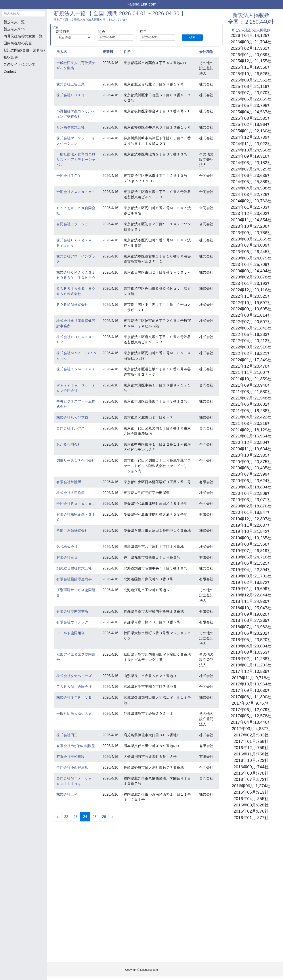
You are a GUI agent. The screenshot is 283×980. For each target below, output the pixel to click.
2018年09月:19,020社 (251, 614)
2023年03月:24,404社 (251, 271)
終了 (143, 32)
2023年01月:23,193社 (251, 283)
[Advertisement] (23, 101)
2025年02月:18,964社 (251, 124)
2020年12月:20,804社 (251, 442)
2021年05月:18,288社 (251, 411)
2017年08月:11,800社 (251, 697)
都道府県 (63, 32)
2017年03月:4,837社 (251, 729)
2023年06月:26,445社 (251, 252)
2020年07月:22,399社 (251, 474)
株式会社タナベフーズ (74, 676)
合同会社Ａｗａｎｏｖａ (76, 192)
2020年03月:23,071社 (251, 500)
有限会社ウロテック (72, 622)
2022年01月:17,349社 (251, 360)
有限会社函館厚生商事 (74, 579)
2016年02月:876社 (251, 811)
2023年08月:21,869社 (251, 239)
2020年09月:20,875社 (251, 462)
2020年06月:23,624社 (251, 481)
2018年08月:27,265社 (251, 620)
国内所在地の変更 (18, 43)
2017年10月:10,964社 (251, 684)
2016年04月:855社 (251, 799)
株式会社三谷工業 (71, 84)
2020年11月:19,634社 (251, 449)
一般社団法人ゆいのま (74, 714)
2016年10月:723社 (251, 760)
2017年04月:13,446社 (251, 722)
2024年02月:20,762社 (251, 201)
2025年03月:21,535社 (251, 118)
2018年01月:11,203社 (251, 665)
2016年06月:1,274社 (251, 786)
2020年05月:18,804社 (251, 487)
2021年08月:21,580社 (251, 392)
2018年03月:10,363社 (251, 652)
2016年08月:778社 (251, 773)
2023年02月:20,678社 (251, 277)
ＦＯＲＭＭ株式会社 (72, 305)
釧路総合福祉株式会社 (74, 568)
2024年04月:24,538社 (251, 188)
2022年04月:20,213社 (251, 341)
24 (87, 816)
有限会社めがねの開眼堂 (76, 746)
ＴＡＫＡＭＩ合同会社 (74, 687)
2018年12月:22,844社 (251, 595)
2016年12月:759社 (251, 748)
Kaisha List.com (141, 4)
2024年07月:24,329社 (251, 169)
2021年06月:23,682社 (251, 404)
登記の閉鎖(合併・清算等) (24, 50)
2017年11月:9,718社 (251, 678)
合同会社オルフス (71, 428)
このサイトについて (19, 64)
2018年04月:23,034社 (251, 646)
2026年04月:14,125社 (251, 35)
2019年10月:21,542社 (251, 531)
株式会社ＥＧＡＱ (70, 95)
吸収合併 (11, 57)
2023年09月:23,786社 (251, 233)
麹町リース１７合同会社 (76, 461)
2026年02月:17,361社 (251, 48)
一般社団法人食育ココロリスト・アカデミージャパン (76, 160)
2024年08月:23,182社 (251, 163)
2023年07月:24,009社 (251, 245)
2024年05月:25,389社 (251, 182)
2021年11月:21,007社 (251, 372)
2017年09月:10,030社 (251, 690)
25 (95, 817)
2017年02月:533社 (251, 735)
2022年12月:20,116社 (251, 290)
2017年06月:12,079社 (251, 710)
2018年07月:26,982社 (251, 627)
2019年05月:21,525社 (251, 563)
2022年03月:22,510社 (251, 347)
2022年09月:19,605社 (251, 309)
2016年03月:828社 (251, 805)
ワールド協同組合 (71, 633)
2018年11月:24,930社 (251, 601)
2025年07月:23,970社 (251, 93)
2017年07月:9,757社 (251, 703)
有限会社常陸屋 (69, 482)
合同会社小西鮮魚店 (72, 767)
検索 (192, 37)
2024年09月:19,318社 (251, 156)
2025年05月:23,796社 (251, 105)
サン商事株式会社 (71, 127)
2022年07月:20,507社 (251, 322)
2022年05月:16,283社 (251, 334)
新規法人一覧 (14, 22)
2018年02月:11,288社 (251, 659)
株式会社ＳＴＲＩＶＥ (74, 697)
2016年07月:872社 (251, 779)
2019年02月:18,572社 (251, 582)
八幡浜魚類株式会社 (72, 531)
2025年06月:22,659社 (251, 99)
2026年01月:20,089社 (251, 55)
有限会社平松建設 (71, 757)
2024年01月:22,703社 (251, 207)
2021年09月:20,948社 (251, 385)
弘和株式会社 (67, 547)
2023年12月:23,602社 (251, 213)
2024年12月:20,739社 (251, 137)
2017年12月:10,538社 (251, 671)
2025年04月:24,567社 (251, 112)
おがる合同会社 (69, 444)
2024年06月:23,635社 (251, 175)
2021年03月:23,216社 (251, 423)
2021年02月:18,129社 (251, 430)
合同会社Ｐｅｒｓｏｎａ (76, 504)
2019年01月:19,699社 (251, 589)
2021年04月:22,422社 (251, 417)
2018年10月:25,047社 (251, 608)
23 (76, 817)
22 (66, 817)
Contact (10, 71)
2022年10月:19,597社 (251, 303)
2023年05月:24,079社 (251, 258)
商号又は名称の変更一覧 (23, 36)
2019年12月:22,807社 (251, 519)
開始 (101, 32)
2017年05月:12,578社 (251, 716)
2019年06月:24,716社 (251, 557)
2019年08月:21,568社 (251, 544)
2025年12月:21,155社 (251, 61)
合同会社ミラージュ (72, 224)
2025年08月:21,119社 (251, 86)
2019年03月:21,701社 (251, 576)
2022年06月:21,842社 (251, 328)
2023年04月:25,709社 (251, 264)
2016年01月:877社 (251, 818)
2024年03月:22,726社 (251, 194)
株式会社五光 (67, 794)
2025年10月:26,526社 (251, 74)
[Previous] (58, 817)
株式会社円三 (67, 735)
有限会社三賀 (67, 557)
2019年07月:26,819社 (251, 551)
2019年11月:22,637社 (251, 525)
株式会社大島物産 (71, 493)
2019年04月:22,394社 (251, 570)
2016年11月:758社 (251, 754)
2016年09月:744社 (251, 767)
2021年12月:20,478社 (251, 366)
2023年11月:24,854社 (251, 220)
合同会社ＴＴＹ (69, 176)
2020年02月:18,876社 (251, 506)
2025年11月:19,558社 (251, 67)
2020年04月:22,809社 (251, 493)
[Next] (112, 817)
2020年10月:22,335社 (251, 455)
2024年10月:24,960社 (251, 150)
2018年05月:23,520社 (251, 640)
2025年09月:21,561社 (251, 80)
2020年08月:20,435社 (251, 468)
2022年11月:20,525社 (251, 296)
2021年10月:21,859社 (251, 379)
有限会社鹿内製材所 (72, 611)
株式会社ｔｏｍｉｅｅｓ (76, 369)
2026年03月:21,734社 (251, 42)
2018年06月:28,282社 (251, 633)
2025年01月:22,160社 (251, 131)
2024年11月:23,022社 (251, 144)
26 (104, 817)
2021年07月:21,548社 (251, 398)
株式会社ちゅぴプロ (72, 417)
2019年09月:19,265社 (251, 538)
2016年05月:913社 (251, 792)
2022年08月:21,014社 (251, 315)
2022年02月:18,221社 (251, 353)
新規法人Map (14, 29)
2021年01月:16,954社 (251, 436)
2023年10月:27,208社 (251, 226)
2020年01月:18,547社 (251, 512)
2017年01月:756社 (251, 741)
